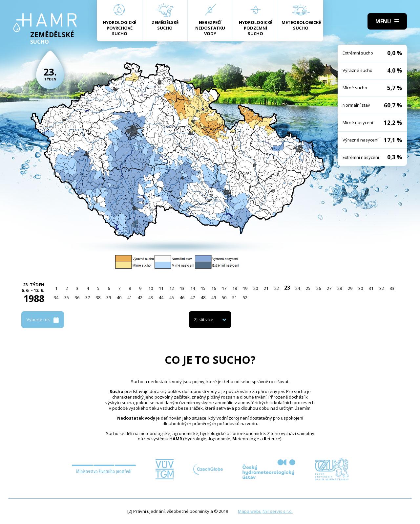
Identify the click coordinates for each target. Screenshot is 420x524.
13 (182, 288)
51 (235, 297)
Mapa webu (250, 511)
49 (214, 297)
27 (329, 288)
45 (172, 297)
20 (256, 288)
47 (193, 297)
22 (277, 288)
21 (266, 288)
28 (340, 288)
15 (203, 288)
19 (245, 288)
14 (193, 288)
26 (319, 288)
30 (361, 288)
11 (161, 288)
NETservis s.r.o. (278, 511)
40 (119, 297)
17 (224, 288)
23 (287, 288)
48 (203, 297)
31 (371, 288)
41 (130, 297)
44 (161, 297)
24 (298, 288)
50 (224, 297)
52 (245, 297)
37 (88, 297)
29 (350, 288)
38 (98, 297)
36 (77, 297)
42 (140, 297)
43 (151, 297)
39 (109, 297)
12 (172, 288)
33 (392, 288)
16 (214, 288)
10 (151, 288)
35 (67, 297)
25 (308, 288)
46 (182, 297)
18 (235, 288)
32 (382, 288)
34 (56, 297)
